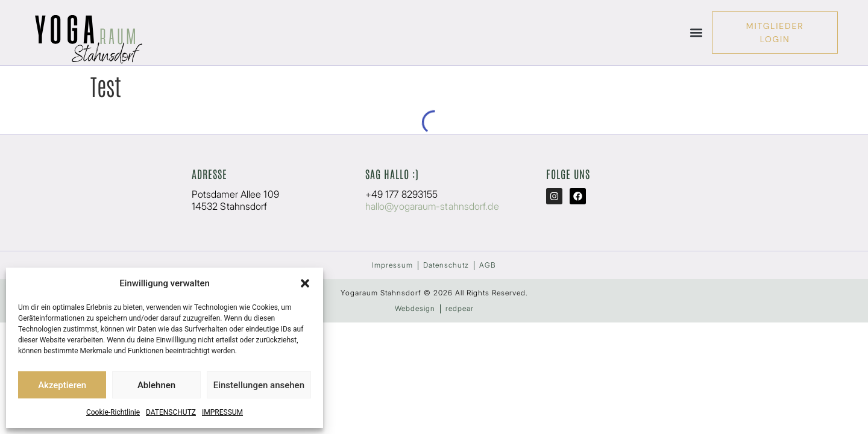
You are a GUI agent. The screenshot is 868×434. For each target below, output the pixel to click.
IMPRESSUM (222, 412)
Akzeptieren (62, 385)
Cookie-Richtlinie (113, 412)
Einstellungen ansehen (259, 385)
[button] (305, 283)
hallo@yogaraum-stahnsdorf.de (432, 206)
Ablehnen (156, 385)
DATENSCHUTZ (171, 412)
